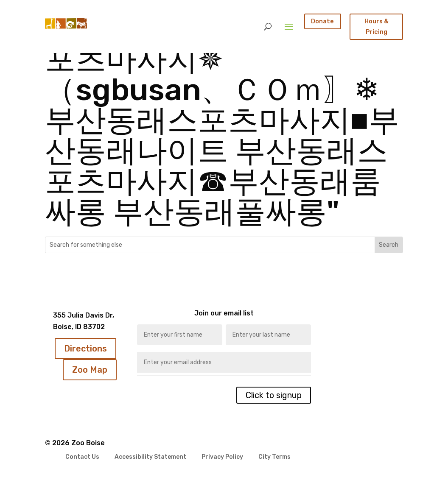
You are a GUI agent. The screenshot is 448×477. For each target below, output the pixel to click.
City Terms (274, 457)
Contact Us (82, 457)
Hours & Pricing (377, 26)
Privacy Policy (222, 457)
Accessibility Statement (150, 457)
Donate (322, 21)
